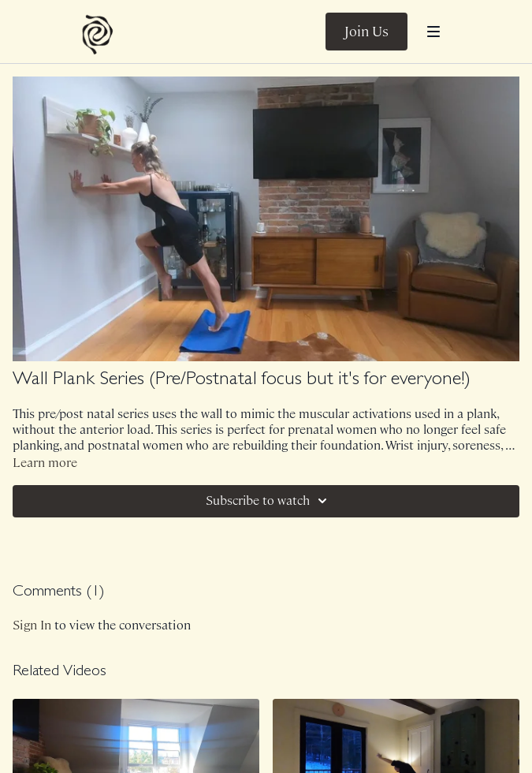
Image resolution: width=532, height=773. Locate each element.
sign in (32, 625)
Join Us (366, 32)
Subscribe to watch (269, 501)
